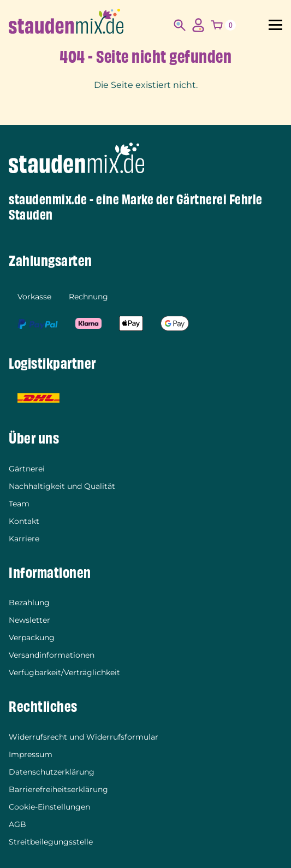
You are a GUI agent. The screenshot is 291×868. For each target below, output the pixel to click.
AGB (17, 824)
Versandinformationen (52, 655)
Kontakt (24, 521)
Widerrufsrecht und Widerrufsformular (84, 737)
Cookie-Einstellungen (49, 807)
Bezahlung (29, 603)
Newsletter (29, 620)
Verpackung (32, 637)
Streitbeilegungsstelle (51, 842)
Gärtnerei (27, 469)
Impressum (31, 754)
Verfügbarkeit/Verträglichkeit (64, 672)
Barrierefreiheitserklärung (58, 789)
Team (19, 504)
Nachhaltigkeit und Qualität (62, 486)
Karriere (24, 539)
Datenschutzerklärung (52, 772)
